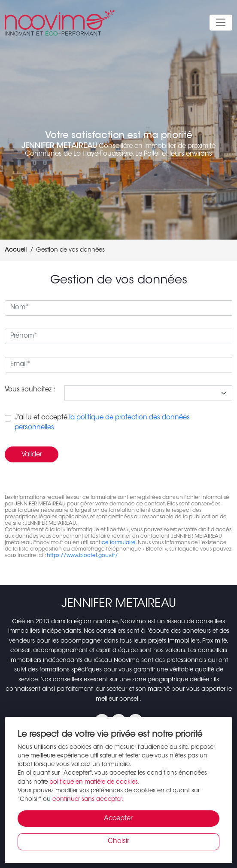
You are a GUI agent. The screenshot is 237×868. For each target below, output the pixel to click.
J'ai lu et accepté (102, 423)
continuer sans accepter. (88, 800)
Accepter (118, 819)
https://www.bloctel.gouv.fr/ (82, 556)
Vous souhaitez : (30, 390)
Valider (32, 455)
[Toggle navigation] (221, 23)
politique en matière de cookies (94, 782)
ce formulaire (119, 543)
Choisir (118, 842)
